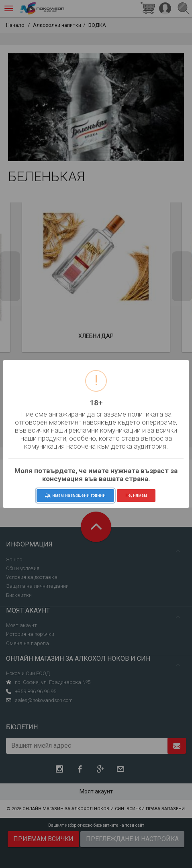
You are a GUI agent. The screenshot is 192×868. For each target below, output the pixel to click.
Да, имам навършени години (75, 495)
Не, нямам (136, 495)
